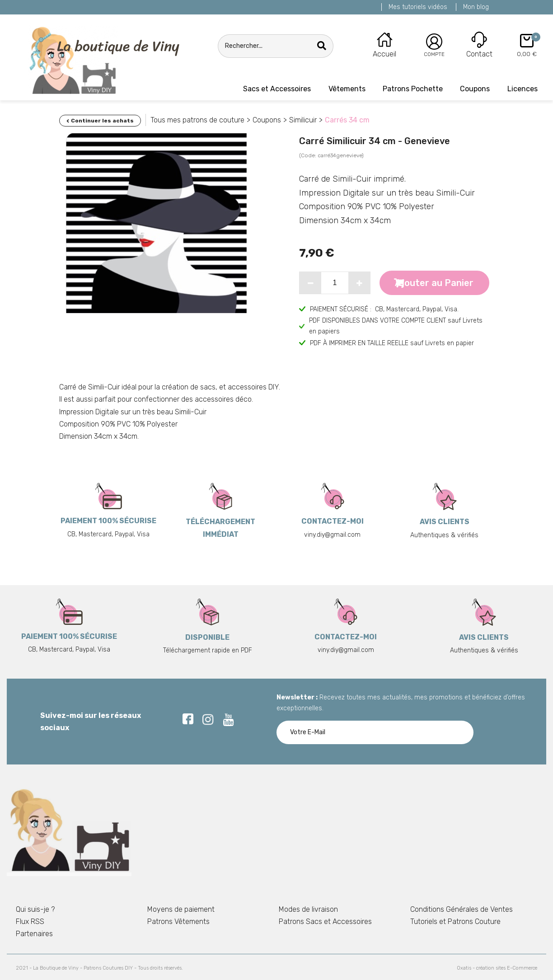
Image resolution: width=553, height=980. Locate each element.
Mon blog (476, 7)
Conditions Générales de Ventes (462, 909)
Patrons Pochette (413, 89)
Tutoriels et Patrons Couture (455, 921)
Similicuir (303, 120)
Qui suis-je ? (35, 909)
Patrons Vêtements (178, 921)
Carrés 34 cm (347, 120)
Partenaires (34, 934)
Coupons (475, 89)
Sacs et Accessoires (277, 89)
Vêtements (347, 89)
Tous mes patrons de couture (197, 120)
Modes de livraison (308, 909)
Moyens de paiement (181, 909)
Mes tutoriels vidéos (418, 7)
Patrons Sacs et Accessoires (325, 921)
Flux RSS (30, 921)
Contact (479, 54)
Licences (523, 89)
